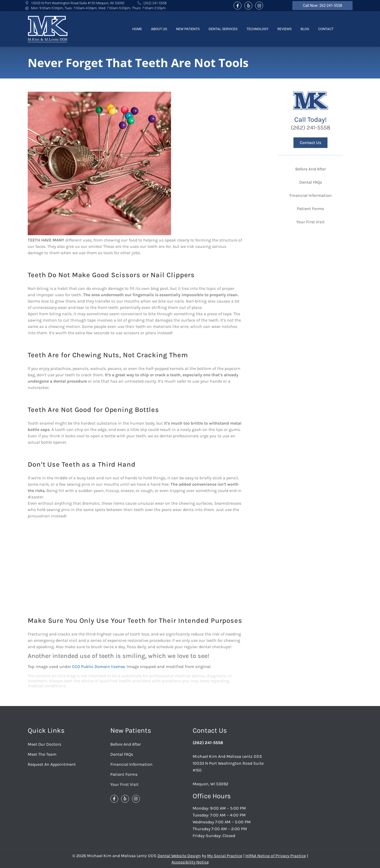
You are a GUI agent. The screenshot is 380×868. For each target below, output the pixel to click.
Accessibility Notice (190, 862)
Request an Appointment (52, 764)
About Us (159, 29)
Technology (257, 29)
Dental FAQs (311, 182)
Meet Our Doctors (44, 744)
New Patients (188, 29)
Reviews (284, 29)
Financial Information (311, 195)
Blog (305, 29)
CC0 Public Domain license (98, 667)
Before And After (311, 169)
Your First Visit (310, 222)
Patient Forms (310, 209)
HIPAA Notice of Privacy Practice (276, 856)
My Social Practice (225, 856)
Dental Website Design (179, 856)
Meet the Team (42, 754)
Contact (326, 29)
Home (137, 29)
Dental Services (223, 29)
